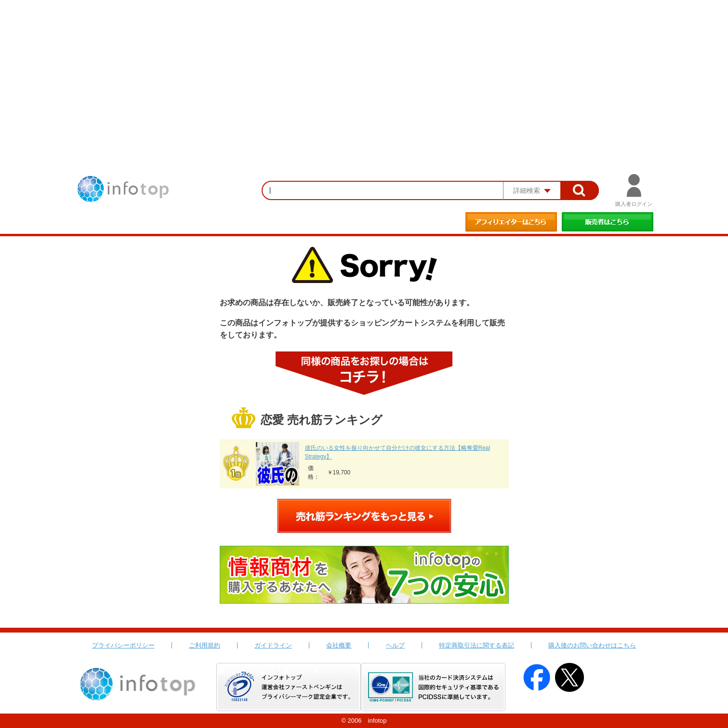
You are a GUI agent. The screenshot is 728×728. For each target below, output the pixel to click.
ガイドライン (273, 645)
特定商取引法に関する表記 (477, 645)
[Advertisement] (364, 72)
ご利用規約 (205, 645)
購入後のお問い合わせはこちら (592, 645)
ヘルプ (395, 645)
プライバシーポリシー (123, 645)
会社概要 (339, 645)
